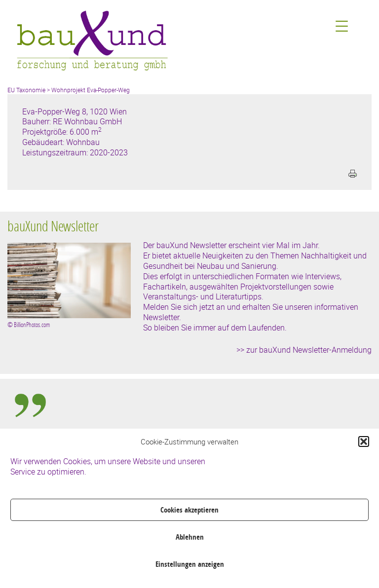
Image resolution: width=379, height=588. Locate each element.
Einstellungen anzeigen (190, 564)
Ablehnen (190, 537)
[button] (364, 441)
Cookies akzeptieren (189, 510)
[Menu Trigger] (342, 26)
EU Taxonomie (26, 90)
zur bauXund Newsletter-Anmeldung (309, 350)
